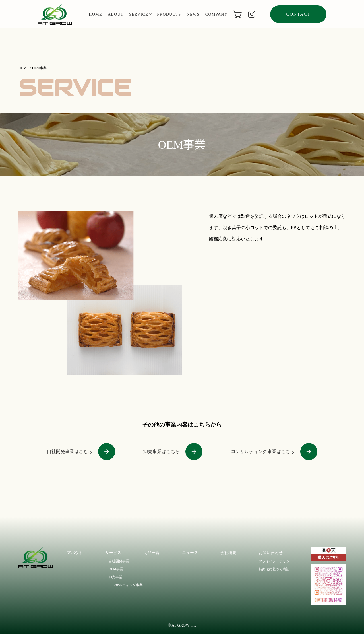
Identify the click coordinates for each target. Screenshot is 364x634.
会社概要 (228, 553)
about (116, 14)
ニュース (190, 553)
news (193, 14)
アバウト (75, 553)
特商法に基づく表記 (274, 569)
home (95, 14)
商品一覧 (152, 553)
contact (298, 14)
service (140, 14)
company (217, 14)
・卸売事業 (114, 577)
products (169, 14)
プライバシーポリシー (276, 561)
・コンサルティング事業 (124, 585)
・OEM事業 (114, 569)
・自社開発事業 (117, 561)
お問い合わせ (271, 553)
